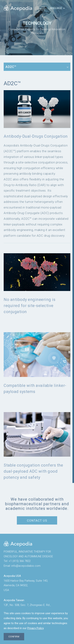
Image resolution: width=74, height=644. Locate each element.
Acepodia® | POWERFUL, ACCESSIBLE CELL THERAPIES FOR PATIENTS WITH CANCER (18, 8)
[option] (37, 28)
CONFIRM (14, 637)
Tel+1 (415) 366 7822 (17, 561)
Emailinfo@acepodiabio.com (22, 566)
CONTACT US (37, 521)
